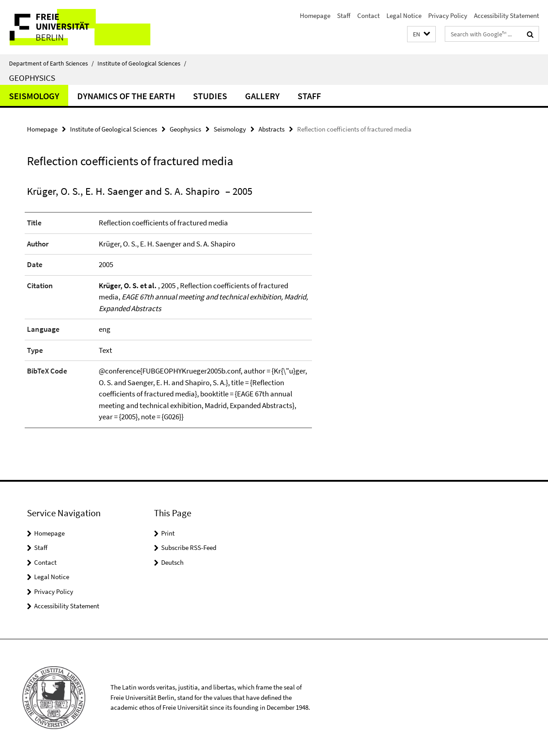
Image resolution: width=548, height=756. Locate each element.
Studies (210, 96)
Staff (344, 15)
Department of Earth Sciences (51, 63)
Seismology (34, 96)
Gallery (262, 96)
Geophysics (32, 78)
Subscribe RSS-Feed (189, 547)
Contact (368, 15)
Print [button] (168, 533)
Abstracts (272, 129)
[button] (421, 34)
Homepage (315, 15)
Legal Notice (404, 15)
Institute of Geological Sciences (142, 63)
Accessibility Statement (506, 15)
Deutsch (172, 562)
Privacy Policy (448, 15)
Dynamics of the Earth (126, 96)
